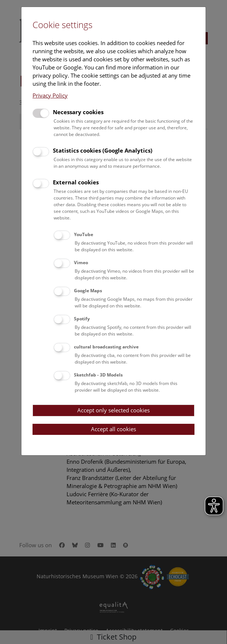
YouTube (84, 234)
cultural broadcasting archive (106, 347)
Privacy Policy (50, 95)
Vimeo (81, 263)
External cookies (76, 182)
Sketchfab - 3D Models (98, 375)
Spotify (82, 319)
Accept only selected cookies (113, 410)
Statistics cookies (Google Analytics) (103, 150)
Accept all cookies (113, 429)
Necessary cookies (78, 112)
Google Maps (88, 291)
